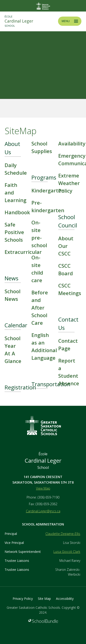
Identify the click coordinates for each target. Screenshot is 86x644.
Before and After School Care (40, 307)
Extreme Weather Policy (69, 183)
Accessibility (65, 599)
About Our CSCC (66, 246)
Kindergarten (48, 190)
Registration (20, 387)
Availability (72, 143)
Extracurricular (23, 252)
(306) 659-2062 (46, 504)
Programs (44, 177)
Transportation (51, 384)
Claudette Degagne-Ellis (63, 534)
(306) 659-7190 (49, 497)
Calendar (16, 325)
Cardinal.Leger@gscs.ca (43, 511)
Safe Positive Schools (14, 232)
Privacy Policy (23, 599)
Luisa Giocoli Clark (67, 552)
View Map (43, 488)
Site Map (44, 599)
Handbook (17, 212)
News (11, 278)
